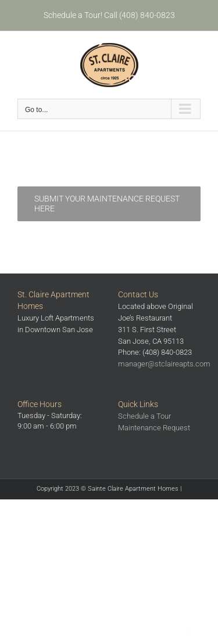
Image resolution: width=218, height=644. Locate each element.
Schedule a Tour (144, 416)
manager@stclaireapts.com (164, 364)
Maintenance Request (154, 428)
